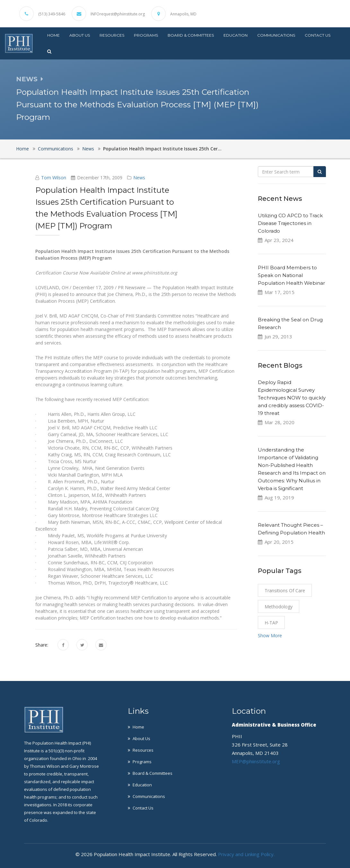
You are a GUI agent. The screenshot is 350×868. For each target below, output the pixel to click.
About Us (80, 35)
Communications (276, 35)
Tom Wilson (54, 178)
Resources (112, 35)
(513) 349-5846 (52, 14)
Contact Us (318, 35)
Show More (270, 635)
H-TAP (271, 623)
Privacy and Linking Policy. (246, 854)
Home (53, 35)
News (88, 149)
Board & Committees (191, 35)
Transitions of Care (285, 591)
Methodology (279, 607)
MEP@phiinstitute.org (256, 761)
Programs (146, 35)
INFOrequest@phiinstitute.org (118, 14)
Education (236, 35)
